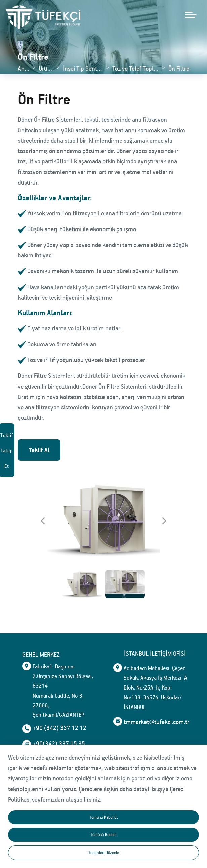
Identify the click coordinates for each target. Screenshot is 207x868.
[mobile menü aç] (191, 15)
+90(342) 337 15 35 (59, 744)
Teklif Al (39, 450)
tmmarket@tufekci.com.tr (65, 820)
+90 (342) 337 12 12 (59, 728)
